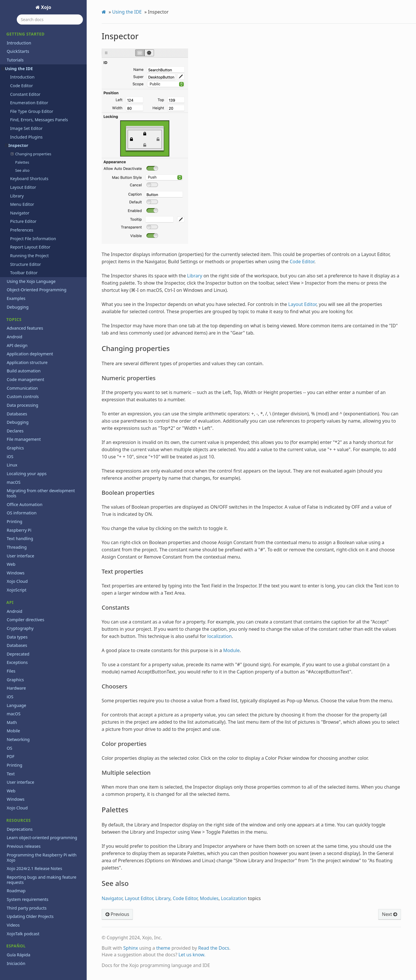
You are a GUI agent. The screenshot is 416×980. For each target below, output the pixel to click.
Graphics (15, 409)
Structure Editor (26, 225)
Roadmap (16, 852)
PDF (11, 717)
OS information (22, 474)
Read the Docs (214, 948)
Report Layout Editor (30, 208)
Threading (17, 508)
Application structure (27, 323)
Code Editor (22, 47)
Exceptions (17, 623)
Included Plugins (26, 98)
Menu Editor (22, 165)
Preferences (22, 191)
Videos (13, 886)
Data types (17, 598)
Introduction (22, 38)
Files (11, 632)
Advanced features (25, 289)
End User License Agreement (35, 963)
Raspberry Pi (19, 491)
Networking (18, 700)
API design (17, 306)
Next (390, 914)
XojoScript (16, 551)
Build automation (24, 332)
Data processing (22, 366)
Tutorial (14, 933)
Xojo (46, 7)
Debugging (18, 268)
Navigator (20, 174)
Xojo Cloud (17, 542)
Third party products (27, 869)
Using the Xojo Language (31, 242)
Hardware (16, 649)
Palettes (22, 123)
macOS (14, 443)
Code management (25, 340)
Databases (17, 375)
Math (12, 683)
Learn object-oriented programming (42, 799)
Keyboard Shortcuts (29, 140)
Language (16, 666)
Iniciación (16, 924)
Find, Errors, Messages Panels (39, 81)
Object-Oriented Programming (36, 251)
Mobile (13, 692)
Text (11, 735)
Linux (12, 426)
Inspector (17, 106)
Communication (22, 349)
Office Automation (25, 465)
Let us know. (192, 955)
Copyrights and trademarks (33, 954)
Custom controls (23, 358)
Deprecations (20, 790)
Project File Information (33, 200)
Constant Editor (25, 55)
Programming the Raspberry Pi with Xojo (42, 818)
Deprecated (18, 615)
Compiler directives (25, 581)
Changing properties (31, 115)
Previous (117, 914)
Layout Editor (23, 148)
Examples (16, 259)
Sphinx (131, 948)
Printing (14, 482)
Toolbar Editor (24, 234)
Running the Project (29, 217)
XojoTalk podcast (23, 895)
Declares (15, 392)
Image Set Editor (26, 89)
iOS (10, 418)
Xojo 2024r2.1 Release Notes (34, 829)
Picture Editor (23, 182)
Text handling (20, 500)
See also (22, 131)
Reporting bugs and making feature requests (41, 841)
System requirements (27, 860)
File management (24, 400)
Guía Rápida (18, 916)
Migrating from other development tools (41, 454)
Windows (15, 534)
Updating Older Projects (30, 877)
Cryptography (20, 589)
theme (163, 948)
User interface (20, 517)
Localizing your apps (27, 435)
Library (17, 157)
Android (14, 298)
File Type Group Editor (32, 72)
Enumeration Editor (29, 64)
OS (9, 709)
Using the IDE (17, 30)
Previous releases (24, 807)
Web (11, 525)
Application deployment (30, 315)
